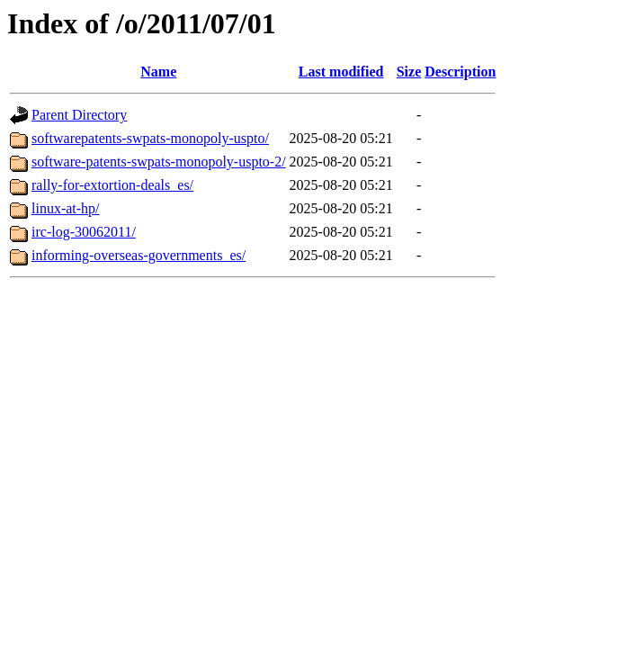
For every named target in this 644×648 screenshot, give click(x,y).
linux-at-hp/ (66, 208)
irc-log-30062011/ (84, 232)
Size (409, 72)
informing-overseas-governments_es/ (139, 255)
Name (158, 72)
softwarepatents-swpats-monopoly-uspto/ (150, 138)
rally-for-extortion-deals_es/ (112, 185)
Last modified (341, 72)
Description (460, 72)
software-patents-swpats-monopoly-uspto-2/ (159, 162)
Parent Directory (79, 115)
